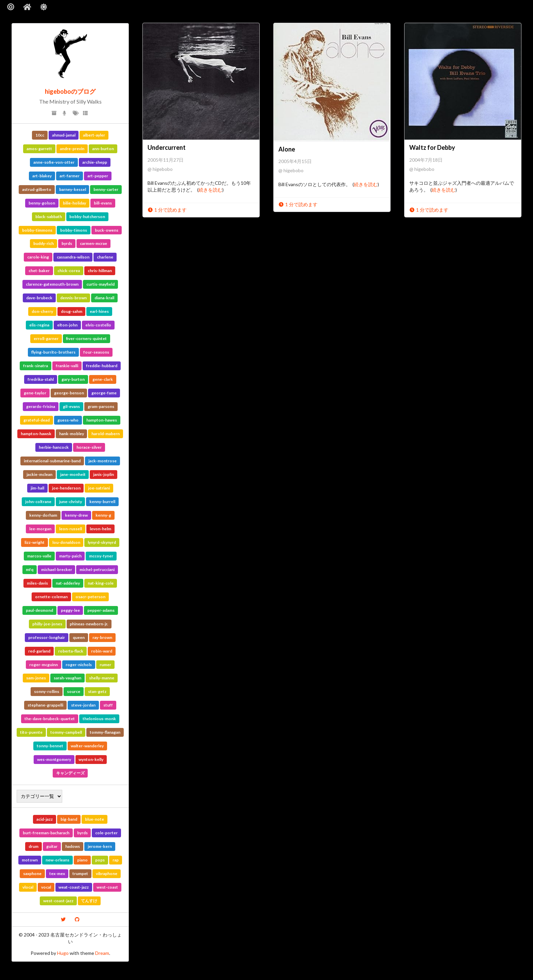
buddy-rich (44, 243)
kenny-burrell (102, 502)
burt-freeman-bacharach (46, 833)
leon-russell (71, 529)
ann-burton (103, 149)
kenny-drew (76, 515)
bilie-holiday (74, 203)
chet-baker (39, 271)
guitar (52, 846)
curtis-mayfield (100, 284)
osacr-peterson (90, 597)
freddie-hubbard (102, 366)
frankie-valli (67, 366)
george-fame (104, 393)
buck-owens (107, 230)
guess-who (68, 420)
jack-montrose (102, 461)
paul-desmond (39, 610)
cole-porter (106, 833)
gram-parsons (101, 406)
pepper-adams (101, 610)
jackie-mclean (39, 474)
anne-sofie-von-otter (54, 162)
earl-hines (99, 311)
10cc (40, 135)
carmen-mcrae (93, 243)
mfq (30, 569)
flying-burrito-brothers (53, 352)
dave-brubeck (39, 298)
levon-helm (100, 529)
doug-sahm (72, 311)
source (74, 691)
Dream (102, 953)
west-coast (107, 887)
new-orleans (57, 860)
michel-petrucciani (97, 569)
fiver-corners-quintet (86, 338)
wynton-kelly (91, 759)
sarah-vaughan (67, 678)
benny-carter (106, 189)
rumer (105, 665)
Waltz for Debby (432, 147)
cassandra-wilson (73, 257)
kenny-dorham (43, 515)
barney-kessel (73, 189)
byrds (67, 243)
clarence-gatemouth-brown (52, 284)
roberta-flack (71, 651)
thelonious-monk (99, 719)
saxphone (32, 874)
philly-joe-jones (47, 624)
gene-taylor (35, 393)
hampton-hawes (102, 420)
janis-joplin (104, 474)
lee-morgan (40, 529)
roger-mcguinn (44, 665)
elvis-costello (98, 325)
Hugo (63, 953)
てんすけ (89, 901)
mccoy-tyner (101, 556)
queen (79, 637)
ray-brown (102, 637)
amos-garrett (39, 149)
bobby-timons (74, 230)
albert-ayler (94, 135)
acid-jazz (45, 819)
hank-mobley (72, 434)
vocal (46, 887)
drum (33, 846)
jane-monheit (73, 474)
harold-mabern (106, 434)
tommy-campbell (66, 732)
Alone (287, 149)
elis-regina (39, 325)
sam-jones (36, 678)
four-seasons (96, 352)
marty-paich (70, 556)
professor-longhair (47, 637)
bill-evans (103, 203)
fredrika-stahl (41, 379)
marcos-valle (39, 556)
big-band (69, 819)
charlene (105, 257)
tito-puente (31, 732)
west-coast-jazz (58, 901)
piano (82, 860)
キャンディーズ (70, 773)
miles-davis (37, 583)
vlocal (28, 887)
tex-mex (57, 874)
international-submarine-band (52, 461)
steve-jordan (83, 705)
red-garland (39, 651)
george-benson (69, 393)
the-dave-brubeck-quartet (50, 719)
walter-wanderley (87, 746)
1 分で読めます (167, 210)
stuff (108, 705)
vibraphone (107, 874)
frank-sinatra (36, 366)
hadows (73, 846)
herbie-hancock (54, 447)
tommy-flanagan (105, 732)
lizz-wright (35, 542)
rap (116, 860)
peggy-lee (70, 610)
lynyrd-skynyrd (102, 542)
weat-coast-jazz (74, 887)
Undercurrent (167, 147)
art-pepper (98, 176)
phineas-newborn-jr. (89, 624)
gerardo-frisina (41, 406)
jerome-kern (100, 846)
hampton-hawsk (36, 434)
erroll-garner (46, 338)
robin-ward (102, 651)
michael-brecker (57, 569)
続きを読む (210, 190)
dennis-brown (73, 298)
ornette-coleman (51, 597)
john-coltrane (38, 502)
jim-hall (37, 488)
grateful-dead (37, 420)
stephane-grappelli (45, 705)
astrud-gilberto (37, 189)
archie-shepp (95, 162)
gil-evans (71, 406)
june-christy (71, 502)
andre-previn (72, 149)
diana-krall (104, 298)
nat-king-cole (101, 583)
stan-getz (97, 691)
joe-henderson (66, 488)
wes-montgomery (54, 759)
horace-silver (89, 447)
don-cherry (42, 311)
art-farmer (70, 176)
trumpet (80, 874)
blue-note (94, 819)
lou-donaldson (66, 542)
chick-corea (69, 271)
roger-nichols (79, 665)
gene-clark (103, 379)
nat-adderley (68, 583)
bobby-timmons (37, 230)
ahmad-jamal (64, 135)
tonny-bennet (50, 746)
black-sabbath (49, 217)
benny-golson (42, 203)
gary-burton (73, 379)
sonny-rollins (47, 691)
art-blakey (42, 176)
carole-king (38, 257)
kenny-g (103, 515)
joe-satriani (99, 488)
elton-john (67, 325)
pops (100, 860)
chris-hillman (100, 271)
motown (30, 860)
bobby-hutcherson (87, 217)
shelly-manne (102, 678)
